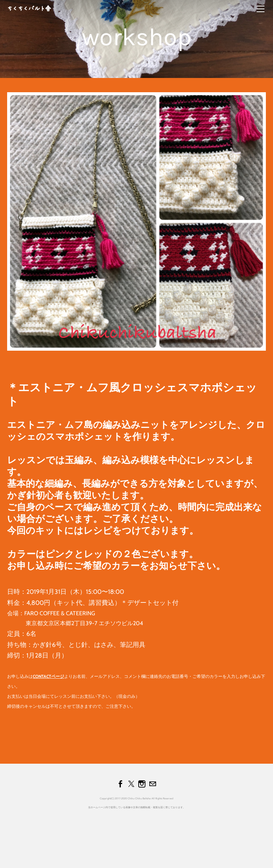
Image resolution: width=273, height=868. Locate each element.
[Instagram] (142, 784)
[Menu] (261, 9)
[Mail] (153, 784)
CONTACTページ (48, 676)
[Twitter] (131, 784)
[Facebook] (120, 784)
